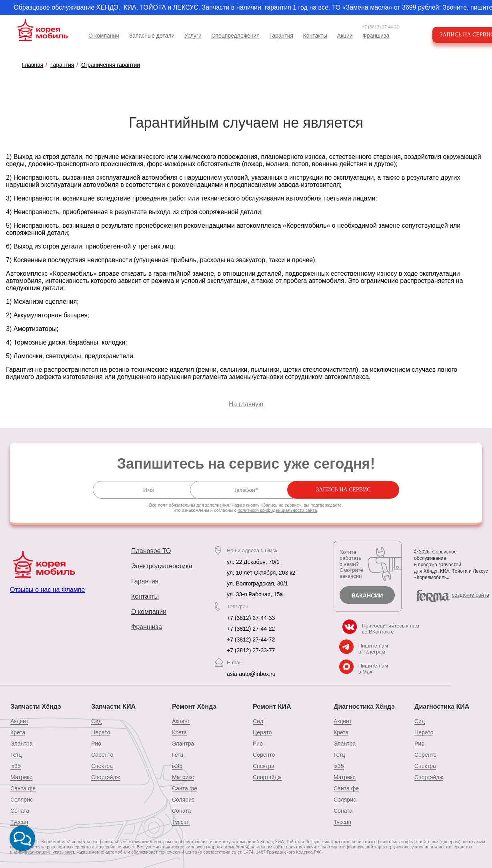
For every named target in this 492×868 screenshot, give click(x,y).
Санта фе (23, 788)
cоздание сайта (471, 595)
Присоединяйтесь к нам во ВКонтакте (390, 629)
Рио (96, 743)
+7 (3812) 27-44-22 (251, 629)
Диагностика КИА (442, 706)
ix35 (16, 766)
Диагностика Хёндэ (364, 706)
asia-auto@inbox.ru (251, 674)
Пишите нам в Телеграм (373, 649)
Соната (20, 810)
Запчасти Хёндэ (36, 706)
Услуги (193, 36)
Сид (96, 721)
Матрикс (21, 777)
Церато (101, 732)
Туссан (181, 822)
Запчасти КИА (113, 706)
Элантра (21, 743)
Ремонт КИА (272, 706)
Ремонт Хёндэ (194, 706)
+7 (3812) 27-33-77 (251, 650)
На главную (246, 404)
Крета (18, 732)
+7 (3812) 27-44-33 (251, 618)
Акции (345, 36)
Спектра (102, 766)
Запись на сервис (377, 490)
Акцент (19, 721)
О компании (104, 36)
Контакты (315, 36)
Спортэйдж (106, 777)
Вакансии (367, 595)
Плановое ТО (151, 551)
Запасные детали (152, 36)
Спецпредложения (235, 36)
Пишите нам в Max (373, 669)
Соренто (102, 754)
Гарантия (281, 36)
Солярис (22, 799)
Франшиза (376, 36)
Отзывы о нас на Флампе (47, 590)
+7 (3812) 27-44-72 (251, 639)
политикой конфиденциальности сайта (277, 510)
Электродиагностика (162, 566)
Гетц (16, 754)
